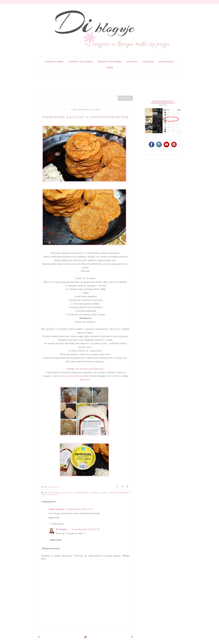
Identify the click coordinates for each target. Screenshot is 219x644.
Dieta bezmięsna (53, 493)
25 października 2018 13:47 (79, 509)
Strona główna (54, 62)
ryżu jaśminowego (84, 369)
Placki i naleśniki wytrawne (115, 493)
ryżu (50, 282)
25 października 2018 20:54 (85, 529)
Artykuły (132, 62)
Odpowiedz (54, 518)
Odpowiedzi (58, 524)
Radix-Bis (99, 369)
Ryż (55, 495)
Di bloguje (62, 529)
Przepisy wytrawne (110, 62)
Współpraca (167, 62)
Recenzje (149, 62)
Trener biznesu (56, 509)
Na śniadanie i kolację (87, 493)
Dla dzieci (68, 493)
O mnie (109, 67)
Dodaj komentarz (51, 548)
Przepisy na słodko (81, 62)
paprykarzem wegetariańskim (67, 376)
